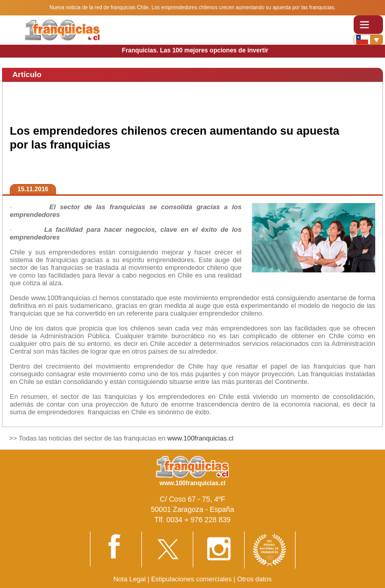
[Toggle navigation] (368, 24)
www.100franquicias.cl (201, 438)
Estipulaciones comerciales (192, 579)
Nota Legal (129, 579)
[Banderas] (368, 40)
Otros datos (254, 579)
